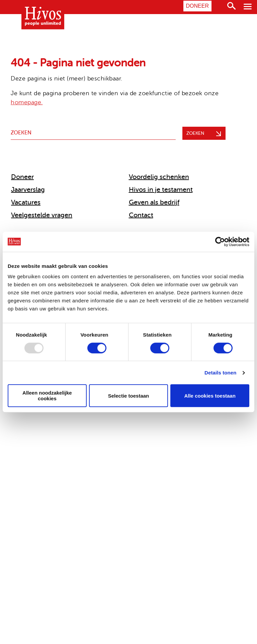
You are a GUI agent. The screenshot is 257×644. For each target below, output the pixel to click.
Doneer (197, 6)
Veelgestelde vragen (42, 215)
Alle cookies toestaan (210, 396)
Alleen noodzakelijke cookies (47, 396)
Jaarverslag (28, 190)
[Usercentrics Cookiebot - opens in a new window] (220, 242)
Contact (141, 215)
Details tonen (220, 373)
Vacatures (26, 202)
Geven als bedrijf (154, 202)
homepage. (27, 102)
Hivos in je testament (161, 190)
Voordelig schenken (159, 177)
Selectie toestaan (129, 396)
